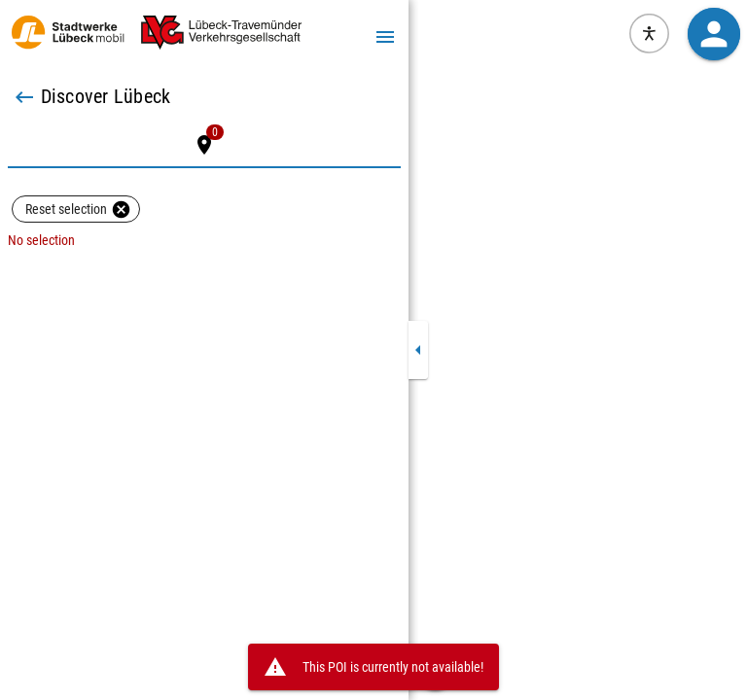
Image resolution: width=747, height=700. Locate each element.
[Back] (24, 97)
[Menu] (385, 36)
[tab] (204, 145)
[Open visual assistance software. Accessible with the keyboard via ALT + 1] (649, 34)
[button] (713, 34)
